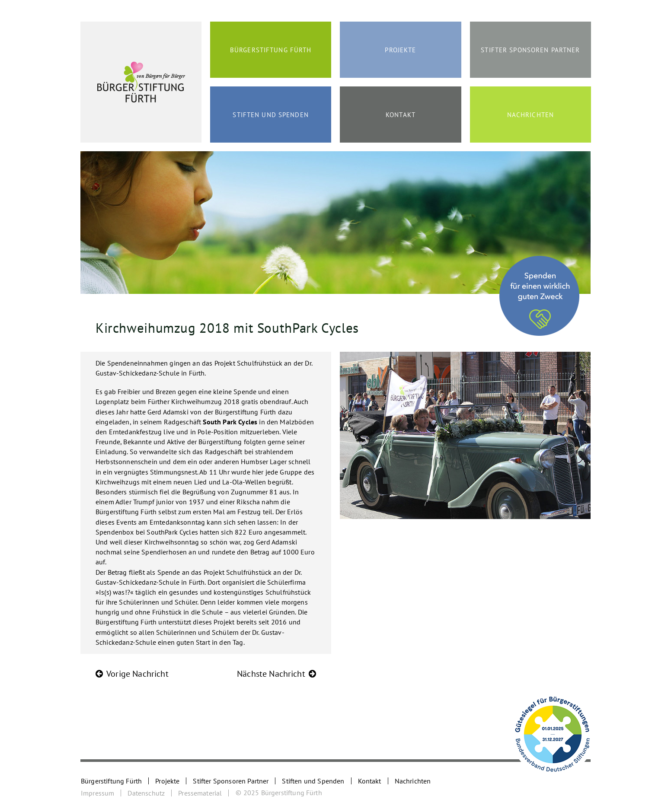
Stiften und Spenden (270, 115)
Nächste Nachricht (271, 674)
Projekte (400, 50)
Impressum (97, 793)
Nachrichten (530, 115)
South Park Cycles (230, 422)
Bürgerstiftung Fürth (271, 50)
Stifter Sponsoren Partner (530, 50)
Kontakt (401, 115)
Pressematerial (200, 793)
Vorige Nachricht (137, 674)
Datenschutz (146, 793)
